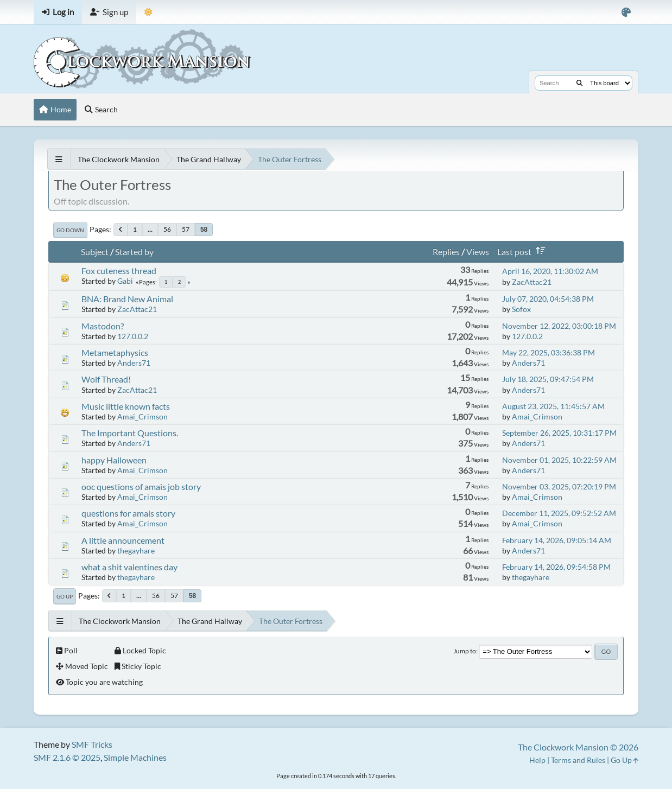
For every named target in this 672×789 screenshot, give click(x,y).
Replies (446, 252)
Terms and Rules (578, 760)
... (150, 229)
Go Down (70, 230)
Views (478, 252)
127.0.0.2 (133, 336)
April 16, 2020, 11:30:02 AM (550, 271)
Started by (134, 252)
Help (537, 760)
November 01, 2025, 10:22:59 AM (559, 460)
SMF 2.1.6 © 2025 (67, 757)
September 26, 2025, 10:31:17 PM (559, 433)
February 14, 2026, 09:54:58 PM (556, 567)
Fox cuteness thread (119, 271)
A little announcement (123, 540)
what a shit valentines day (129, 567)
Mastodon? (103, 326)
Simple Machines (135, 757)
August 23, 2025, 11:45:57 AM (553, 406)
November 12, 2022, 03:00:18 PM (559, 326)
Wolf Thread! (106, 379)
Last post (523, 252)
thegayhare (136, 551)
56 (167, 229)
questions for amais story (128, 513)
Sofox (521, 309)
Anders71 (134, 363)
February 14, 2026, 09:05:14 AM (557, 540)
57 (186, 229)
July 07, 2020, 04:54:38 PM (548, 299)
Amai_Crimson (142, 416)
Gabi (125, 281)
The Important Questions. (130, 433)
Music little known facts (126, 406)
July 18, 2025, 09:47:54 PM (548, 379)
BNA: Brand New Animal (127, 299)
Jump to (465, 651)
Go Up (65, 596)
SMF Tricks (92, 744)
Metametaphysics (115, 352)
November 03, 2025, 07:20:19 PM (559, 486)
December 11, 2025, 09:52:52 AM (559, 513)
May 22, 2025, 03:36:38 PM (549, 352)
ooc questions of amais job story (141, 486)
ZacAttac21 (532, 282)
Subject (95, 252)
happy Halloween (114, 460)
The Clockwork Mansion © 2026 (578, 747)
